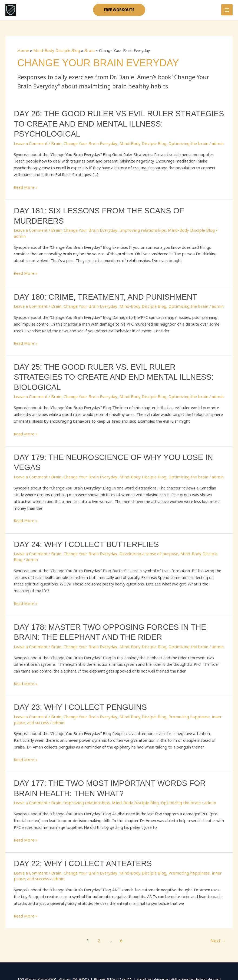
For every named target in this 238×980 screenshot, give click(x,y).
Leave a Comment (30, 136)
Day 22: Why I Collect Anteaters (80, 832)
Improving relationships (136, 221)
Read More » (25, 180)
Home (23, 54)
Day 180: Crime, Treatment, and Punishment (101, 282)
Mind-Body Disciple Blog (55, 54)
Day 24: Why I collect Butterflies (83, 517)
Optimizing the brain (179, 136)
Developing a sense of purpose (143, 526)
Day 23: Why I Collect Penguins (77, 678)
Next (219, 909)
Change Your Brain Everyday (87, 136)
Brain (86, 54)
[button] (119, 12)
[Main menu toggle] (227, 12)
